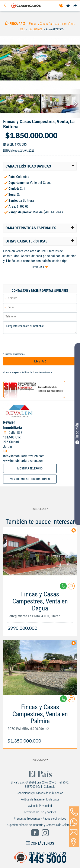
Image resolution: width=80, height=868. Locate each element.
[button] (40, 166)
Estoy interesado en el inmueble (40, 328)
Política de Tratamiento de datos (37, 373)
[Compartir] (75, 6)
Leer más (38, 267)
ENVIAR (40, 361)
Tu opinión (77, 434)
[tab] (40, 166)
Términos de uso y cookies (40, 812)
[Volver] (7, 5)
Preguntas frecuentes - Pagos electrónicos (40, 819)
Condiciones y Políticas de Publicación (40, 793)
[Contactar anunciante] (71, 588)
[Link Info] (40, 609)
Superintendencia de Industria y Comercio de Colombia (40, 825)
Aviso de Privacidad (40, 806)
